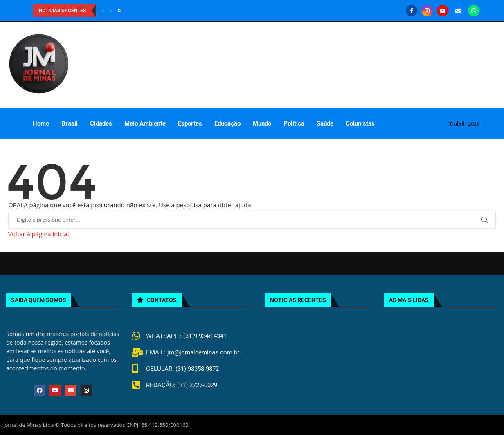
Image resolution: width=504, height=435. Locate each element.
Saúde (325, 123)
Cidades (101, 123)
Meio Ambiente (145, 123)
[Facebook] (412, 11)
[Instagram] (427, 11)
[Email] (458, 11)
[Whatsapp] (474, 11)
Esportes (190, 123)
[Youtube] (443, 11)
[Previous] (103, 11)
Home (41, 123)
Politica (294, 123)
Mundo (262, 123)
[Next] (111, 11)
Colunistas (360, 123)
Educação (227, 123)
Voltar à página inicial (38, 234)
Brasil (70, 123)
